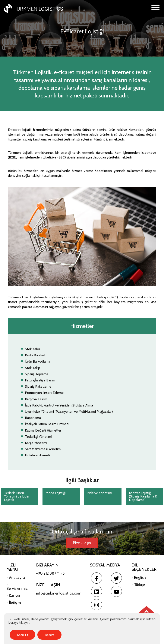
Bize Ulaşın (82, 543)
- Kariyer (13, 596)
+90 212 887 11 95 (50, 573)
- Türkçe (138, 585)
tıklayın (24, 622)
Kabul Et (22, 635)
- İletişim (14, 603)
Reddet (49, 635)
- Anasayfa (16, 578)
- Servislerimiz (17, 587)
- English (139, 578)
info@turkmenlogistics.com (59, 593)
